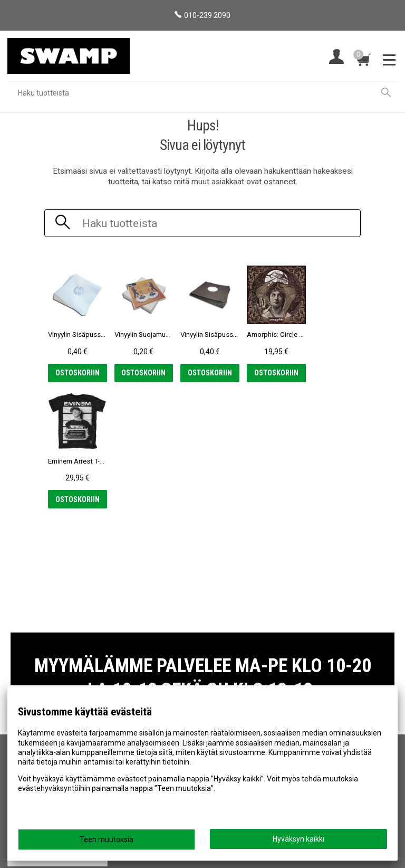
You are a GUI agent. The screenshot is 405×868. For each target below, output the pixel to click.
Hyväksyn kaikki (298, 839)
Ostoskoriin (76, 373)
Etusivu (24, 656)
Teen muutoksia (107, 839)
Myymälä (27, 671)
